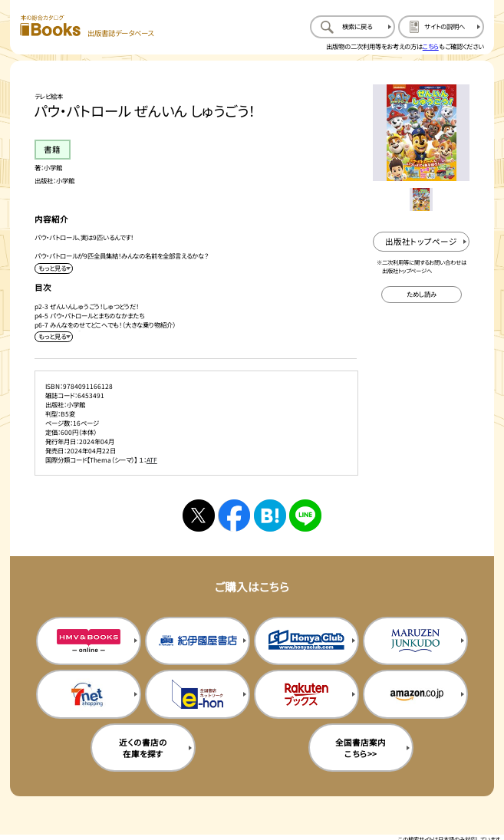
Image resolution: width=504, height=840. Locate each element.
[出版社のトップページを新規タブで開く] (421, 242)
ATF (152, 460)
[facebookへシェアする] (234, 516)
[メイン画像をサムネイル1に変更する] (421, 199)
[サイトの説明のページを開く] (441, 26)
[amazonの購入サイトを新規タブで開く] (415, 694)
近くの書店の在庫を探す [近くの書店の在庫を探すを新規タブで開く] (143, 748)
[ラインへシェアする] (305, 516)
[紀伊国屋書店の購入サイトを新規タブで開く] (198, 641)
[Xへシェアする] (199, 516)
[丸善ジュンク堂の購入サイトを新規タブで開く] (415, 641)
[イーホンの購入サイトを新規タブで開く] (198, 694)
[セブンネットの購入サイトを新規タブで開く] (89, 694)
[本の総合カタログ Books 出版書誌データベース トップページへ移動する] (86, 26)
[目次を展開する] (54, 337)
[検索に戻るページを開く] (352, 26)
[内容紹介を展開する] (54, 268)
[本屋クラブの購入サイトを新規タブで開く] (306, 641)
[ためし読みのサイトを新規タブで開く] (422, 295)
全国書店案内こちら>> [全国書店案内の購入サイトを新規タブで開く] (361, 748)
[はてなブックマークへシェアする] (270, 516)
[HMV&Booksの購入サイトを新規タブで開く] (89, 641)
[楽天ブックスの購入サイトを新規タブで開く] (306, 694)
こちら (431, 46)
